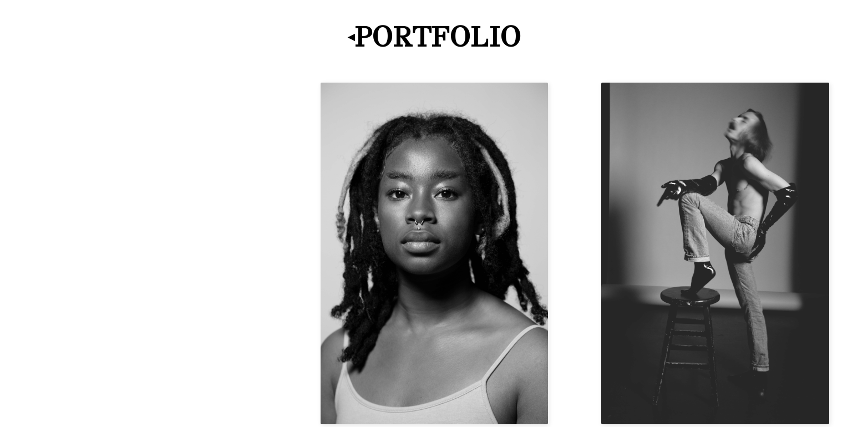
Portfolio (438, 37)
